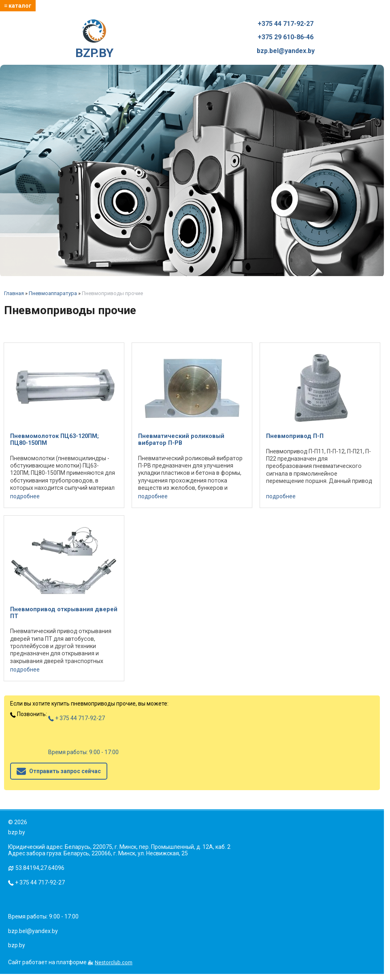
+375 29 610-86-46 (286, 37)
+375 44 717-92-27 (286, 24)
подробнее (25, 496)
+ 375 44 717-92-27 (77, 718)
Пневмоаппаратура (53, 293)
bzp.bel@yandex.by (286, 51)
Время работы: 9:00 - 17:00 (83, 752)
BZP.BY (94, 40)
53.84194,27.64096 (40, 868)
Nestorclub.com (114, 962)
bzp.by (17, 945)
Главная (14, 293)
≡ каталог (18, 6)
